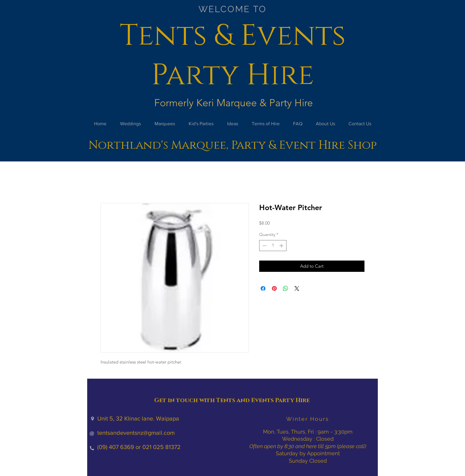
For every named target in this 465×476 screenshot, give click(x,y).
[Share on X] (297, 288)
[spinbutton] (273, 246)
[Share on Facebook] (263, 288)
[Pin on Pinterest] (274, 288)
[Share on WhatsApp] (286, 288)
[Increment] (282, 246)
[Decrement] (264, 246)
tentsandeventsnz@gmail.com (136, 433)
